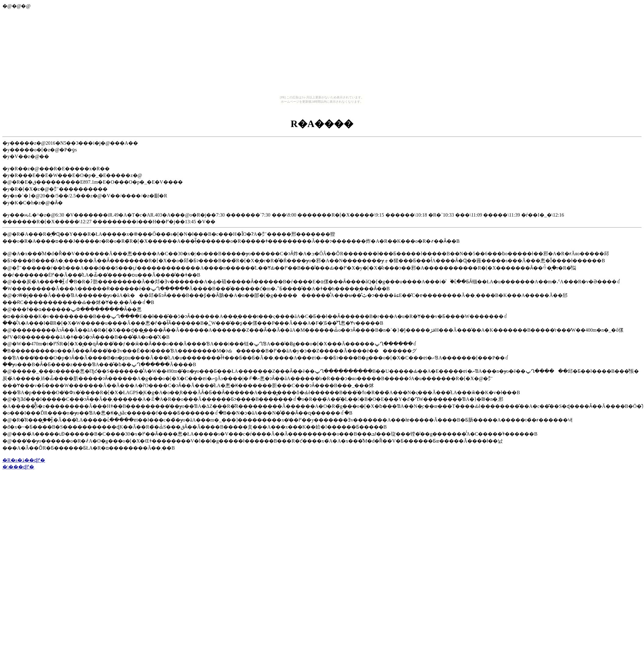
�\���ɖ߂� (18, 467)
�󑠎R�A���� (322, 124)
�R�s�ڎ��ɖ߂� (24, 460)
